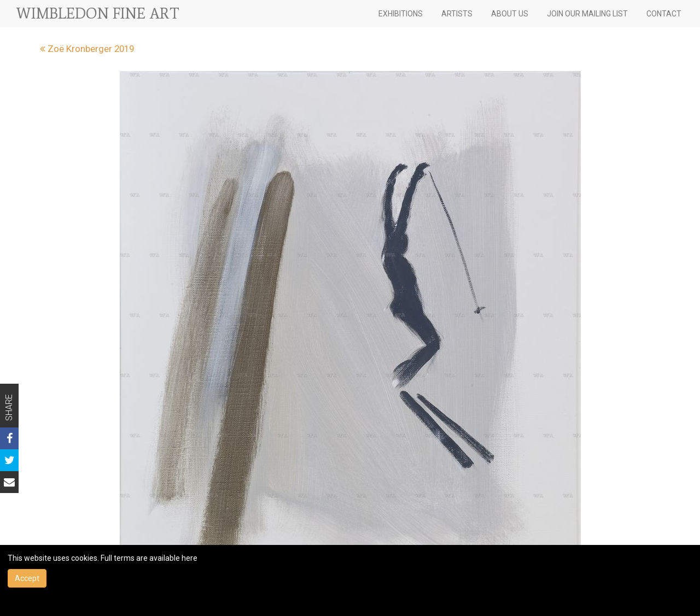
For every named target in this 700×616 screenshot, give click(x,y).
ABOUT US (510, 14)
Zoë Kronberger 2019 (87, 49)
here (189, 558)
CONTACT (664, 14)
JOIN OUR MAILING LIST (587, 14)
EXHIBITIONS (401, 14)
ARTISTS (457, 14)
